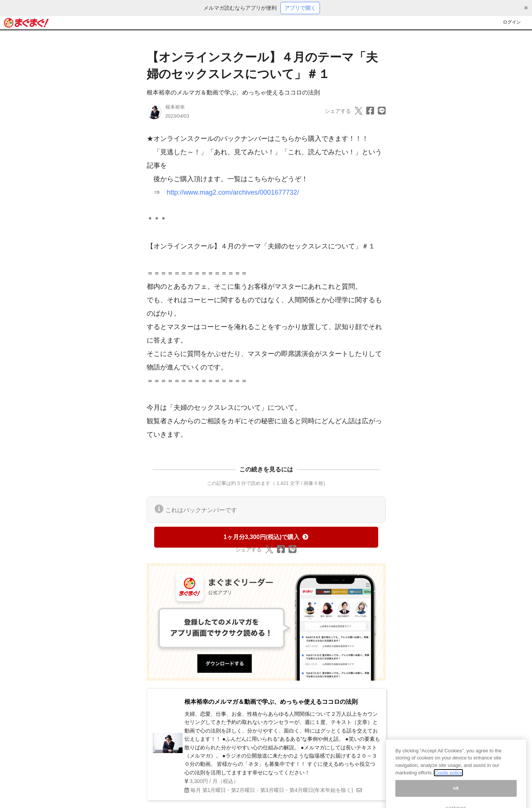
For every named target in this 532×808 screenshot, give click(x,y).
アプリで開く (300, 8)
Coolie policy (448, 779)
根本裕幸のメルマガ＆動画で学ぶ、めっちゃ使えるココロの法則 (233, 92)
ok (456, 795)
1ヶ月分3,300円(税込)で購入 (266, 537)
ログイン (512, 22)
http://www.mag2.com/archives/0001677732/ (233, 192)
